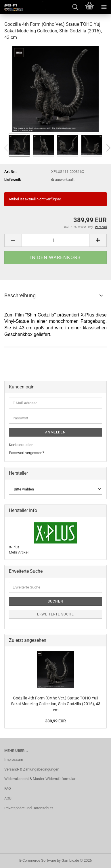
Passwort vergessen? (26, 453)
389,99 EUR (56, 721)
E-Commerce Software (38, 860)
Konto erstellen (21, 445)
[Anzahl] (56, 240)
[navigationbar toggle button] (104, 7)
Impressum (14, 759)
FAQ (8, 788)
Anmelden (56, 432)
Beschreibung (20, 295)
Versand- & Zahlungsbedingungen (32, 769)
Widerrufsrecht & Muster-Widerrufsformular (40, 779)
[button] (13, 240)
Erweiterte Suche (56, 614)
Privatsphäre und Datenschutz (29, 808)
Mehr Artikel (19, 552)
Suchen (56, 601)
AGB (8, 798)
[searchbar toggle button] (75, 7)
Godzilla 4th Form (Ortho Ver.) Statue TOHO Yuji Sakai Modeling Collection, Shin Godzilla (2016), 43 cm (56, 704)
